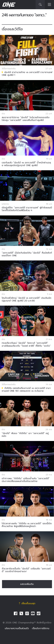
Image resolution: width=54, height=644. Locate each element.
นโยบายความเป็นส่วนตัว (17, 628)
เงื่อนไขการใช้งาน (41, 628)
